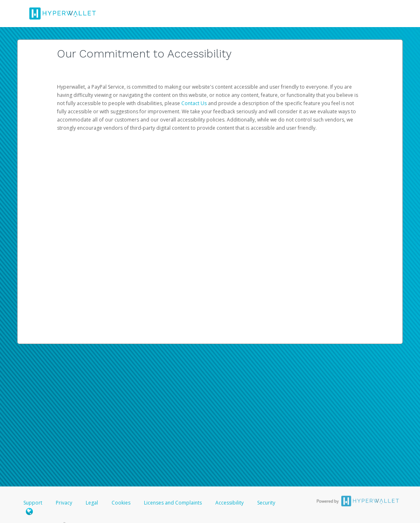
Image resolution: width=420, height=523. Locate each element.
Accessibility (229, 503)
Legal (92, 503)
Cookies (121, 503)
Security (266, 503)
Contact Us (195, 103)
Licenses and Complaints (173, 503)
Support (33, 503)
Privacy (64, 503)
